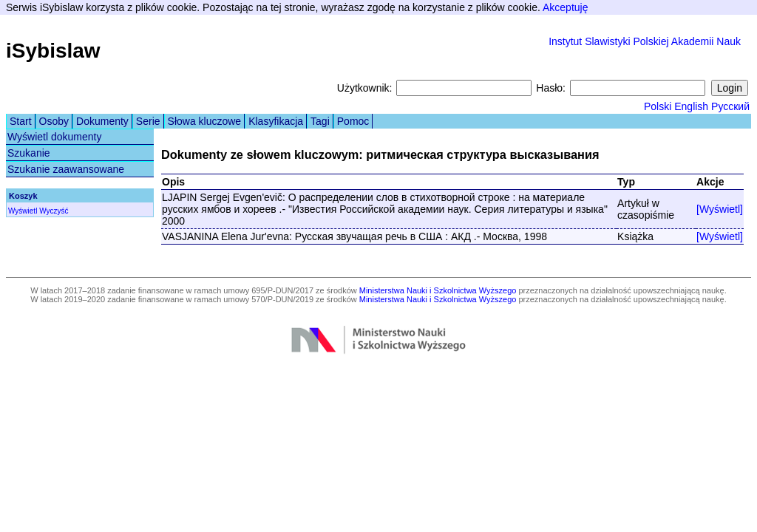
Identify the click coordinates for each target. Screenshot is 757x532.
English (691, 106)
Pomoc (353, 121)
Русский (730, 106)
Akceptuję (565, 7)
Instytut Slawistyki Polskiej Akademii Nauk (645, 41)
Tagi (320, 121)
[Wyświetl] (720, 209)
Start (21, 121)
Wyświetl (23, 211)
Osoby (54, 121)
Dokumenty (102, 121)
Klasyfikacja (276, 121)
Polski (658, 106)
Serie (148, 121)
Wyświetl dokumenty (54, 137)
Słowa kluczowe (205, 121)
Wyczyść (54, 211)
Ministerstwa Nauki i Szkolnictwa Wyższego (438, 290)
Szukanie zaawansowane (66, 169)
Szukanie (29, 153)
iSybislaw (53, 51)
